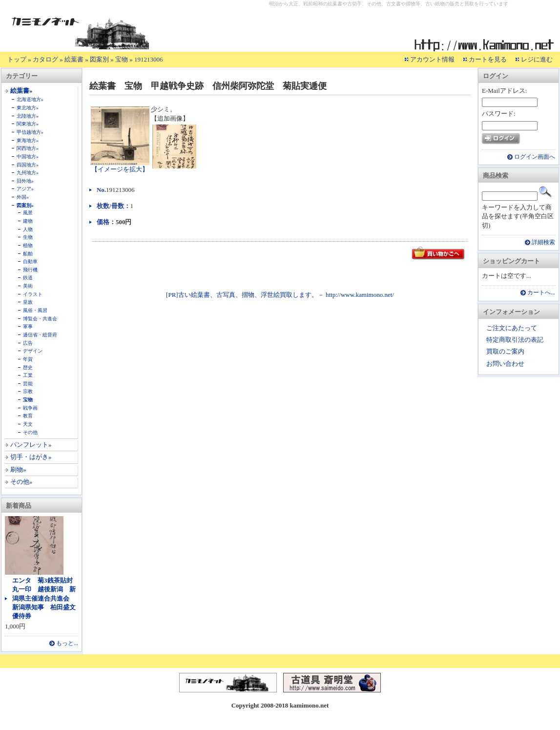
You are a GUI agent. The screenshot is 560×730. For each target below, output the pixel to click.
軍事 (28, 326)
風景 (28, 213)
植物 (28, 245)
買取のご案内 (505, 351)
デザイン (33, 351)
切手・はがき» (31, 457)
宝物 (122, 59)
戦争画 (30, 408)
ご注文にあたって (512, 328)
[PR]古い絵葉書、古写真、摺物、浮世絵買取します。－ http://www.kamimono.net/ (280, 295)
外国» (23, 197)
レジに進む (537, 59)
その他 (30, 432)
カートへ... (541, 293)
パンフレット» (31, 445)
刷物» (18, 469)
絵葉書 (74, 59)
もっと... (67, 643)
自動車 (30, 261)
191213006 (149, 59)
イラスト (33, 294)
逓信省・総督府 (40, 335)
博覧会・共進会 (40, 319)
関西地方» (28, 148)
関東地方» (28, 124)
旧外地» (25, 181)
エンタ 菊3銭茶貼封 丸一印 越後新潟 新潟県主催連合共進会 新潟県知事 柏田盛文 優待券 (47, 598)
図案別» (25, 205)
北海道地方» (30, 99)
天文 (28, 424)
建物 (28, 221)
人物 (28, 229)
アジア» (25, 189)
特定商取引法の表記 (515, 340)
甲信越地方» (30, 132)
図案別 (99, 59)
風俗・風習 (35, 310)
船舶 (28, 254)
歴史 (28, 367)
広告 (28, 343)
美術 (28, 286)
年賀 (28, 359)
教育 (28, 416)
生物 (28, 237)
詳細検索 (543, 242)
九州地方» (28, 173)
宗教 (28, 391)
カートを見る (488, 59)
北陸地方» (28, 116)
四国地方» (28, 165)
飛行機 (30, 270)
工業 (28, 375)
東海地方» (28, 140)
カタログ (45, 59)
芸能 (28, 384)
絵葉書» (21, 91)
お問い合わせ (505, 364)
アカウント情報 (432, 59)
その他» (21, 482)
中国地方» (28, 156)
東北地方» (28, 108)
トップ (17, 59)
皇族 (28, 302)
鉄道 (28, 278)
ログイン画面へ (535, 157)
